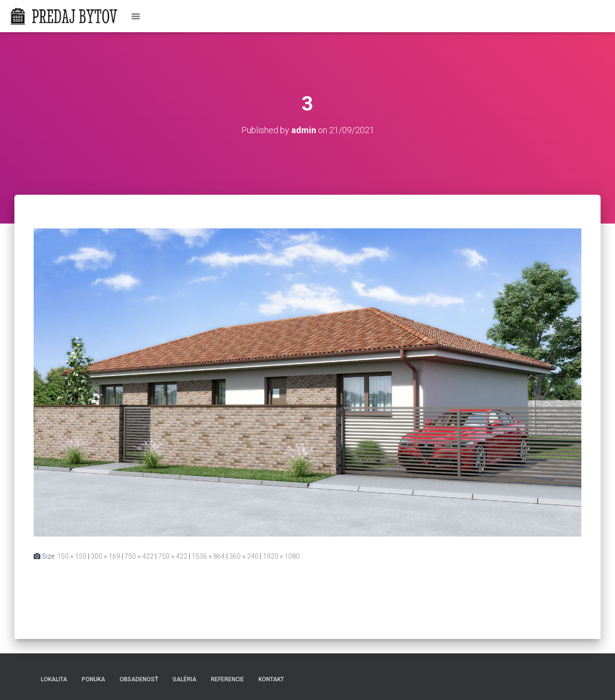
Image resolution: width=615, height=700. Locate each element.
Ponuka (93, 679)
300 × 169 (105, 556)
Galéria (184, 679)
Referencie (228, 679)
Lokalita (54, 679)
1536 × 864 (208, 556)
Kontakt (271, 679)
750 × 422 (139, 556)
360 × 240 (244, 556)
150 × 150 (72, 556)
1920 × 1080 (281, 556)
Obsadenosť (139, 679)
